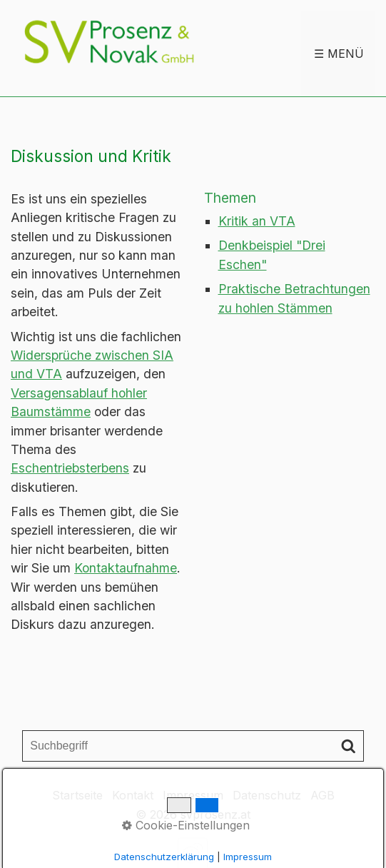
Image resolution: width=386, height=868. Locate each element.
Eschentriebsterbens (70, 468)
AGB (322, 795)
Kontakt (133, 795)
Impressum (193, 795)
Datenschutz (267, 795)
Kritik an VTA (257, 221)
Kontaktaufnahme (126, 568)
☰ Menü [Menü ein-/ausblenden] (339, 54)
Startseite (77, 795)
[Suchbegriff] (193, 746)
